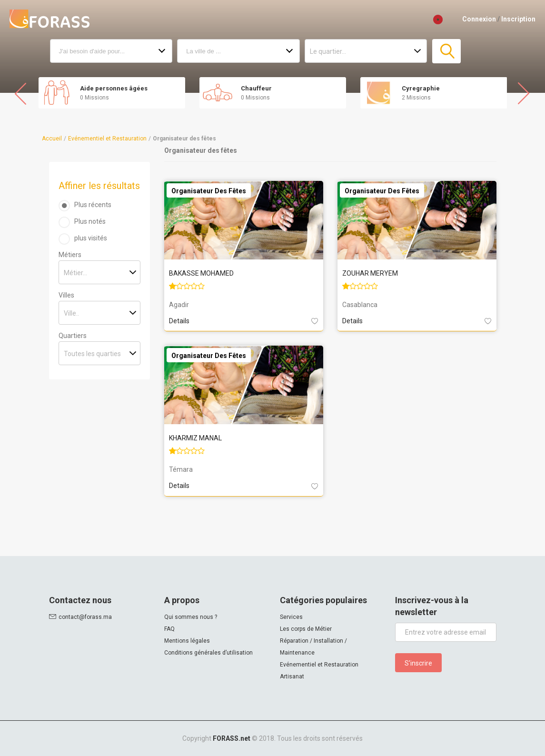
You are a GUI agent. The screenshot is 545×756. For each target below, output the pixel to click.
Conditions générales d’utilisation (208, 653)
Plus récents (93, 205)
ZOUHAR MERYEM (370, 273)
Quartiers (73, 336)
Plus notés (90, 221)
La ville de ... (203, 51)
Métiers (70, 255)
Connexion (479, 19)
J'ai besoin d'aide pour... (92, 51)
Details (179, 321)
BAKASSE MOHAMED (201, 273)
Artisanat (292, 676)
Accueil (52, 139)
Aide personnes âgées (114, 88)
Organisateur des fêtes (209, 191)
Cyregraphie (421, 88)
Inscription (518, 19)
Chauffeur (256, 88)
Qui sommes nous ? (191, 617)
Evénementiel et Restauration (107, 139)
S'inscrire (418, 663)
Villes (66, 295)
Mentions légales (187, 641)
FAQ (169, 629)
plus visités (91, 238)
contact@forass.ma (85, 617)
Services (291, 617)
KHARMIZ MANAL (195, 438)
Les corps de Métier (306, 629)
